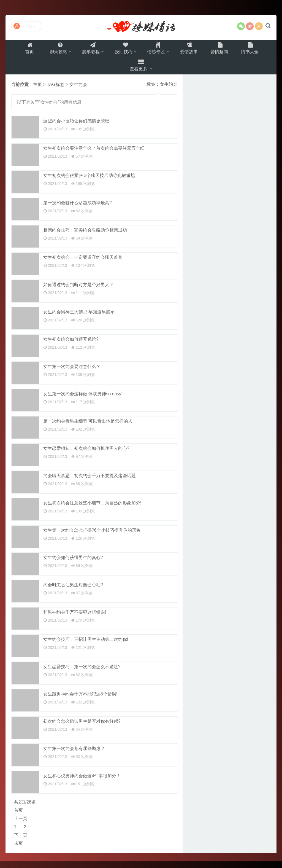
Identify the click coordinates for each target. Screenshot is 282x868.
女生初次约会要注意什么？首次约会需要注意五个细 (94, 155)
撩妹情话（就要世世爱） (141, 27)
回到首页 (25, 26)
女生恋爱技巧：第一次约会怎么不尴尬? (82, 673)
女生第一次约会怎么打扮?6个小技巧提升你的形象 (92, 537)
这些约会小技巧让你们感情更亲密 (76, 127)
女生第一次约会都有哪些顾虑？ (74, 755)
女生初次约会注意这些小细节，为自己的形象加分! (92, 510)
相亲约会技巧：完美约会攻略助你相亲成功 (85, 237)
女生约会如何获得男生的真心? (73, 564)
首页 (25, 50)
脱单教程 (89, 50)
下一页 (21, 842)
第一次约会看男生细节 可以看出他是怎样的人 (88, 428)
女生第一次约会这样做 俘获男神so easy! (83, 400)
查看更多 (139, 70)
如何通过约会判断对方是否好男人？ (78, 291)
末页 (18, 850)
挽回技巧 (123, 50)
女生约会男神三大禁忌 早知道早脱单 (79, 319)
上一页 (21, 825)
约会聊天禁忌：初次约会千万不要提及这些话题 (90, 482)
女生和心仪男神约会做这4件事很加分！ (82, 782)
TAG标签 (56, 91)
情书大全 (255, 50)
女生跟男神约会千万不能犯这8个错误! (80, 701)
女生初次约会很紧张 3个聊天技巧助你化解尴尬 (89, 182)
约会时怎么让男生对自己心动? (73, 591)
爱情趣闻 (224, 50)
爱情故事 (192, 50)
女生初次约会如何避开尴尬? (71, 346)
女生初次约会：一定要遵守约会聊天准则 (83, 264)
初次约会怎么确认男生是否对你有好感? (82, 728)
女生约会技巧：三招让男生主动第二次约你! (86, 646)
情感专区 (158, 50)
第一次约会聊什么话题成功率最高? (78, 209)
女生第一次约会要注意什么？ (72, 373)
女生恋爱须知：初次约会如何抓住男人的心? (86, 455)
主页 (37, 91)
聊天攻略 (55, 50)
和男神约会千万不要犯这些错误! (75, 619)
